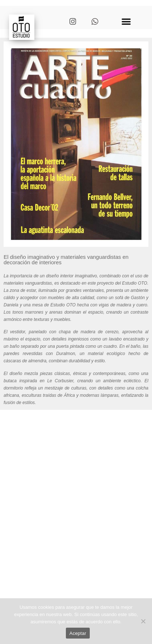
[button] (126, 21)
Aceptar (78, 633)
